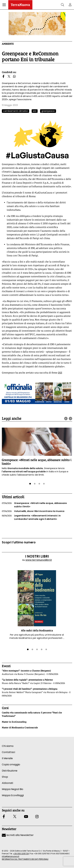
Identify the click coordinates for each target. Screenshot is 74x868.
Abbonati (7, 783)
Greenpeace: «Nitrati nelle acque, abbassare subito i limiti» (34, 505)
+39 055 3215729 (21, 854)
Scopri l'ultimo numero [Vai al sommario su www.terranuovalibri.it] (19, 542)
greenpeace (48, 111)
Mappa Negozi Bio (13, 789)
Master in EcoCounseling (14, 722)
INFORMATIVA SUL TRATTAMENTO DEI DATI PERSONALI (25, 859)
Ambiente (8, 44)
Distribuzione (10, 771)
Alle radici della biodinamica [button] (37, 631)
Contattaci (8, 752)
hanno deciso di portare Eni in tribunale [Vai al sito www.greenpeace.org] (35, 172)
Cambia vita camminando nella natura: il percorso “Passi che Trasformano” (32, 714)
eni (35, 111)
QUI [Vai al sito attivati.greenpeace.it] (60, 373)
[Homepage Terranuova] (20, 5)
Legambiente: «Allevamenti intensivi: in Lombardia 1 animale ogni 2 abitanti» (31, 517)
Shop (5, 777)
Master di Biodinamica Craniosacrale (20, 728)
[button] (4, 5)
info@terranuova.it (11, 856)
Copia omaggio (11, 764)
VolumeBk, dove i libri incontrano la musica (33, 511)
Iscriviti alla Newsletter (18, 835)
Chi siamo (8, 746)
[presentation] (66, 419)
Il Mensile (7, 758)
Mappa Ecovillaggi (13, 795)
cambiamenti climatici (16, 111)
